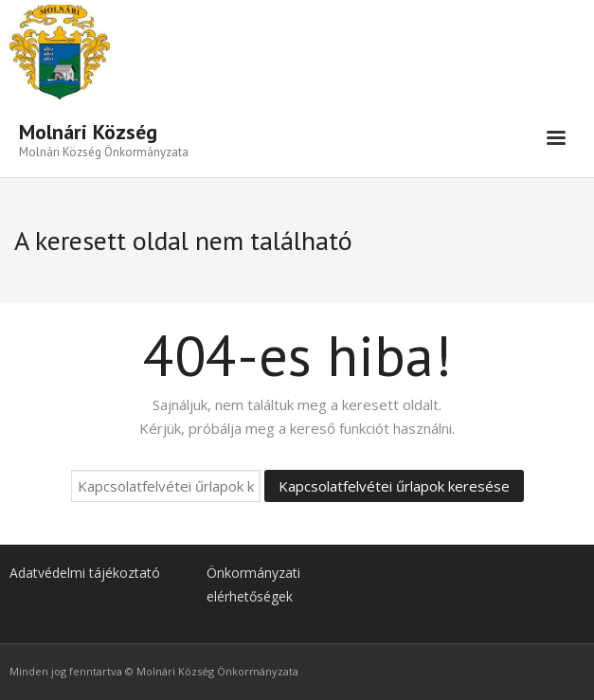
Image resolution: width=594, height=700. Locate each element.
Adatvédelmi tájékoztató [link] (85, 573)
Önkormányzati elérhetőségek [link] (253, 584)
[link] (104, 138)
